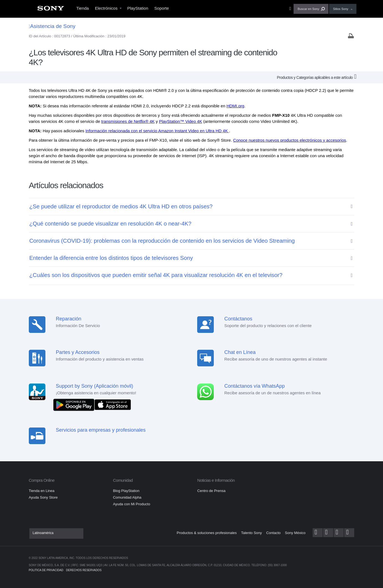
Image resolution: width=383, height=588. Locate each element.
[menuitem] (51, 10)
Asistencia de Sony (52, 26)
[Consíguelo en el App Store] (113, 404)
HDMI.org (235, 106)
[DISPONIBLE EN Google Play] (75, 404)
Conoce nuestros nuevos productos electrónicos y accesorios (290, 140)
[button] (311, 9)
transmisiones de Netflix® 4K (128, 121)
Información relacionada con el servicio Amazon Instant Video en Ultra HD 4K (157, 131)
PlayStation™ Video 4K (181, 121)
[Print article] (351, 36)
